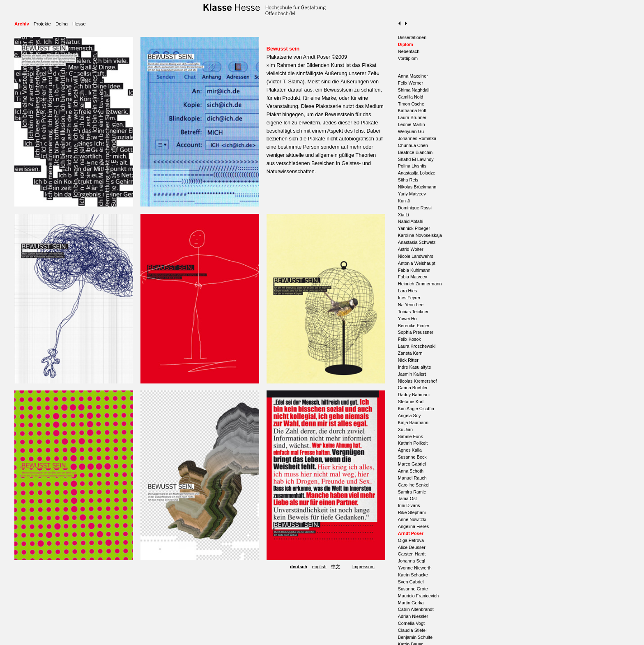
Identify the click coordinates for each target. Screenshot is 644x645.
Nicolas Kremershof (417, 381)
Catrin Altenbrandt (416, 609)
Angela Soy (409, 415)
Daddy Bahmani (414, 395)
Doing (62, 24)
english (319, 567)
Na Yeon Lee (411, 305)
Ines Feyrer (409, 298)
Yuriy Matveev (412, 194)
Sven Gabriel (411, 582)
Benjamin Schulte (415, 637)
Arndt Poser (411, 533)
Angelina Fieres (413, 526)
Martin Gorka (411, 603)
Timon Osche (411, 104)
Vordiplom (408, 58)
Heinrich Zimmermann (420, 284)
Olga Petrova (411, 540)
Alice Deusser (412, 547)
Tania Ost (407, 498)
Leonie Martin (412, 124)
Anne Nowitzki (412, 519)
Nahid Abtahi (411, 221)
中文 (336, 567)
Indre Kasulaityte (415, 367)
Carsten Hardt (412, 554)
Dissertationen (412, 37)
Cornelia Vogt (411, 623)
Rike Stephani (412, 512)
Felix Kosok (409, 339)
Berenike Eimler (414, 326)
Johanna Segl (412, 561)
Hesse (79, 24)
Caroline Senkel (414, 485)
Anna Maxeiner (413, 76)
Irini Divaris (409, 505)
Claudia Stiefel (412, 630)
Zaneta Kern (410, 353)
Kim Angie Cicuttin (416, 409)
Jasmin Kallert (412, 374)
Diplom (406, 44)
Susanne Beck (412, 457)
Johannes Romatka (417, 138)
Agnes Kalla (410, 450)
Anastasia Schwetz (417, 242)
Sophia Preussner (416, 332)
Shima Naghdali (414, 90)
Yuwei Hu (407, 319)
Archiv (22, 24)
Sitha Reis (408, 180)
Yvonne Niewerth (415, 568)
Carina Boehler (413, 388)
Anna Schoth (411, 471)
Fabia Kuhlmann (414, 270)
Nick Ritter (408, 360)
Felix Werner (411, 83)
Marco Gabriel (412, 464)
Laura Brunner (412, 117)
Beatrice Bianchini (416, 152)
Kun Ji (404, 201)
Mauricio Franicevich (418, 596)
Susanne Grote (413, 589)
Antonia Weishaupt (417, 263)
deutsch (299, 567)
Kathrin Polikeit (413, 443)
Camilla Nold (411, 97)
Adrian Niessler (413, 616)
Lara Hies (407, 291)
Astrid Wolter (411, 249)
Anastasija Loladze (417, 173)
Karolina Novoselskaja (420, 235)
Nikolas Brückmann (417, 187)
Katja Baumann (413, 422)
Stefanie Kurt (411, 402)
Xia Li (404, 215)
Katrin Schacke (413, 575)
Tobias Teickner (413, 312)
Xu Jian (405, 429)
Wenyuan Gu (411, 131)
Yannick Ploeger (414, 228)
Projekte (42, 24)
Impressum (363, 567)
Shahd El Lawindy (416, 159)
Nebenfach (409, 51)
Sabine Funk (411, 436)
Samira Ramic (412, 492)
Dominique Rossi (415, 208)
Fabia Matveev (413, 277)
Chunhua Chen (413, 145)
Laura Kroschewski (417, 346)
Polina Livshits (412, 166)
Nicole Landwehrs (416, 256)
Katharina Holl (412, 110)
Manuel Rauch (412, 478)
